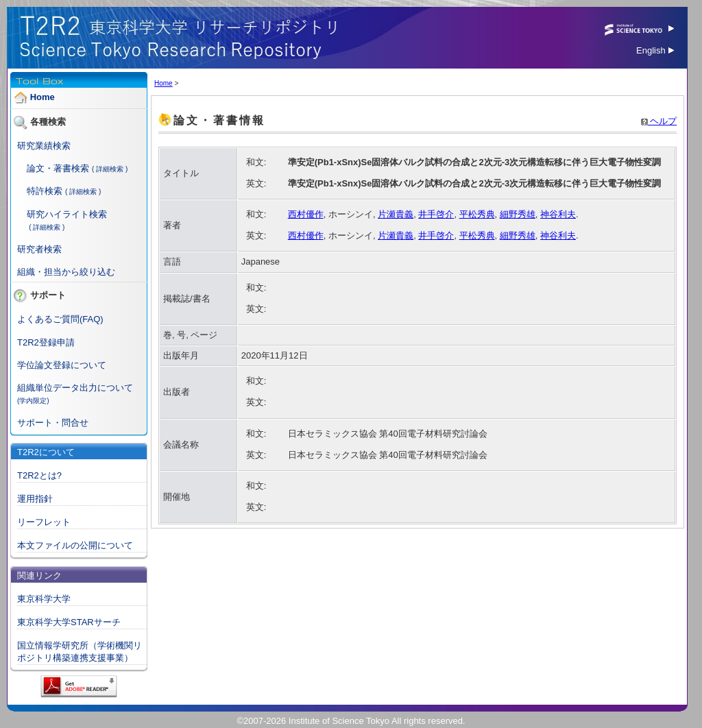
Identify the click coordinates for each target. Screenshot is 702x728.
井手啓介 (436, 214)
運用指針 (35, 499)
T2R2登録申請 (46, 342)
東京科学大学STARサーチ (69, 622)
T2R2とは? (39, 475)
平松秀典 (477, 214)
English (655, 50)
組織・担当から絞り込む (66, 272)
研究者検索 (39, 249)
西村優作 (306, 214)
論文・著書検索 (58, 168)
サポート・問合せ (53, 423)
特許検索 (45, 191)
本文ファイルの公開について (75, 545)
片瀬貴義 (396, 214)
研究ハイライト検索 (67, 214)
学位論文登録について (62, 365)
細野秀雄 (518, 214)
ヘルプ (659, 121)
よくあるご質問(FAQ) (60, 319)
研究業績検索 (44, 146)
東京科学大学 (44, 599)
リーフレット (44, 522)
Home (43, 97)
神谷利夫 (558, 214)
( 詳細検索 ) (110, 169)
